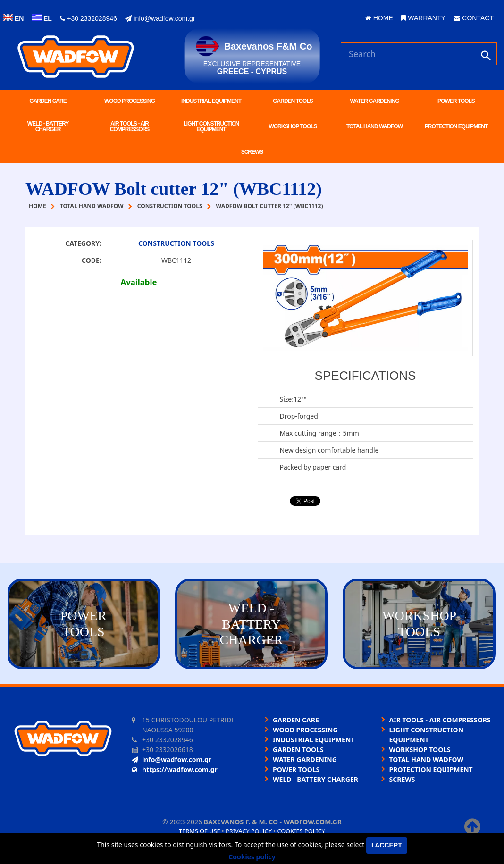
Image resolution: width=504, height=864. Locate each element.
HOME (379, 18)
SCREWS (252, 152)
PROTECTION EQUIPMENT (456, 126)
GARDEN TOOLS (293, 101)
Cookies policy (301, 831)
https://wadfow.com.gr (175, 769)
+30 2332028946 (88, 18)
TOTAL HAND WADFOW (374, 126)
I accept (387, 845)
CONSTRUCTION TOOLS (176, 243)
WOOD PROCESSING (130, 101)
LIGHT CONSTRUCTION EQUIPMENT (211, 126)
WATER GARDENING (374, 101)
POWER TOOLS (456, 101)
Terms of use (200, 831)
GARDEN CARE (48, 101)
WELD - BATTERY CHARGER (48, 126)
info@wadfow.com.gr (160, 18)
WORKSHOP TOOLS (293, 126)
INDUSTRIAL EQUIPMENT (211, 101)
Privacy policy (249, 831)
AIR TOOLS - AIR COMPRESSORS (130, 126)
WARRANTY (423, 18)
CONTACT (474, 18)
